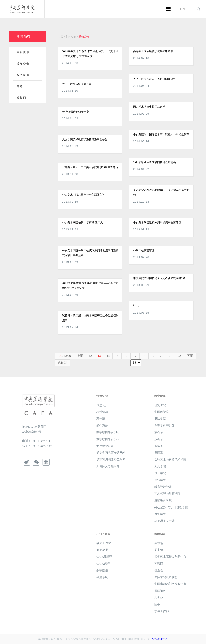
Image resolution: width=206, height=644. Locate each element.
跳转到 (62, 363)
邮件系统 (102, 426)
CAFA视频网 (105, 557)
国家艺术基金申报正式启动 (149, 107)
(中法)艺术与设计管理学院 (171, 507)
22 (179, 356)
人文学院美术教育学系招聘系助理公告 (85, 139)
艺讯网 (159, 564)
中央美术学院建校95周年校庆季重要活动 (157, 223)
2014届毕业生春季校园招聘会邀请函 (155, 162)
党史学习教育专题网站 (111, 453)
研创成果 (102, 550)
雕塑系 (159, 446)
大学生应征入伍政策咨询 (77, 84)
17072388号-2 (159, 639)
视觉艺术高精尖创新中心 (170, 557)
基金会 (159, 570)
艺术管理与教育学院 (167, 494)
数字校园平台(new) (108, 439)
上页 (80, 356)
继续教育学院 (163, 500)
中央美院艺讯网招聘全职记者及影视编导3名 (159, 278)
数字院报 (102, 570)
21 (171, 356)
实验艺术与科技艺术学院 (170, 460)
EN (183, 9)
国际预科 (160, 591)
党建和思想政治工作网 (111, 460)
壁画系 (159, 453)
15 (117, 356)
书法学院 (160, 419)
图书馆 (159, 550)
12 (90, 356)
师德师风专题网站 (108, 466)
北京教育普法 (105, 446)
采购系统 (102, 577)
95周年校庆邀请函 (144, 250)
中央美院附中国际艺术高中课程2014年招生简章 (161, 135)
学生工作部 (162, 611)
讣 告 (136, 306)
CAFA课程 (103, 564)
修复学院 (160, 514)
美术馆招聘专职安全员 (75, 112)
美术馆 (159, 543)
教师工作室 (104, 543)
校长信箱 (102, 412)
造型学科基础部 (164, 426)
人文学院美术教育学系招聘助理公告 (155, 79)
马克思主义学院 (164, 521)
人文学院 (160, 466)
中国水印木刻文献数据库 (170, 584)
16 (126, 356)
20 (162, 356)
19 (153, 356)
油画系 (159, 432)
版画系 (159, 439)
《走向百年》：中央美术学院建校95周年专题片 (90, 167)
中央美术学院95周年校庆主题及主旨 (84, 195)
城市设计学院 (163, 487)
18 (144, 356)
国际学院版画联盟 (166, 577)
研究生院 (160, 405)
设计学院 (160, 473)
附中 (157, 604)
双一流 (101, 419)
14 (108, 356)
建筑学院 (160, 480)
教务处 (159, 598)
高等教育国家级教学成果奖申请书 (153, 51)
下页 (190, 356)
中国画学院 (162, 412)
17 (135, 356)
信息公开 (102, 405)
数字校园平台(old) (108, 432)
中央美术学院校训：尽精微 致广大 (83, 223)
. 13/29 (64, 356)
